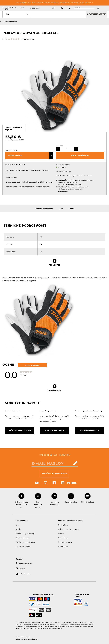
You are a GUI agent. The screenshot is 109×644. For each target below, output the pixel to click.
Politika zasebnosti (23, 538)
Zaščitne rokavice (10, 22)
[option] (54, 96)
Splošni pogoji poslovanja (25, 534)
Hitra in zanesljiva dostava (38, 505)
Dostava (61, 534)
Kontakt (22, 569)
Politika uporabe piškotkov (26, 542)
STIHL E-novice (25, 574)
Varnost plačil (63, 547)
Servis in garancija (65, 542)
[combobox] (29, 156)
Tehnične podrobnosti (44, 209)
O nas (18, 525)
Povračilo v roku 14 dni (54, 503)
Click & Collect (88, 502)
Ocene (72, 209)
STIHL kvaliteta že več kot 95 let (21, 505)
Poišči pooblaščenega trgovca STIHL (70, 184)
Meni (16, 14)
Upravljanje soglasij (23, 547)
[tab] (14, 129)
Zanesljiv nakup (71, 502)
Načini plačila (63, 525)
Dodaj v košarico (80, 156)
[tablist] (86, 8)
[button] (70, 172)
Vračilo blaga (63, 538)
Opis (61, 209)
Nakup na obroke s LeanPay (69, 529)
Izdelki (18, 529)
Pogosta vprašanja (26, 564)
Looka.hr (35, 639)
